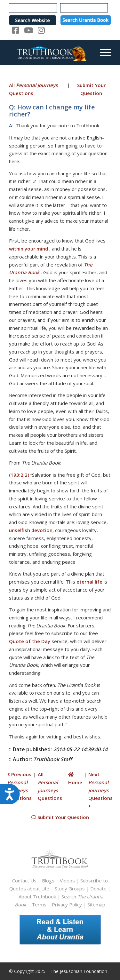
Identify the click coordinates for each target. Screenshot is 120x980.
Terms (39, 904)
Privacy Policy (67, 904)
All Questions (33, 89)
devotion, (43, 530)
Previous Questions (20, 786)
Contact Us (24, 880)
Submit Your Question (91, 89)
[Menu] (102, 52)
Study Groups (70, 888)
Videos (67, 880)
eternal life (89, 582)
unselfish (20, 530)
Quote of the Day (30, 641)
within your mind (28, 249)
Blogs (48, 880)
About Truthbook (37, 896)
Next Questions (100, 790)
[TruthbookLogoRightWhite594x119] (50, 52)
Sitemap (96, 904)
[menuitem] (102, 52)
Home (75, 779)
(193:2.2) (19, 475)
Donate (98, 888)
